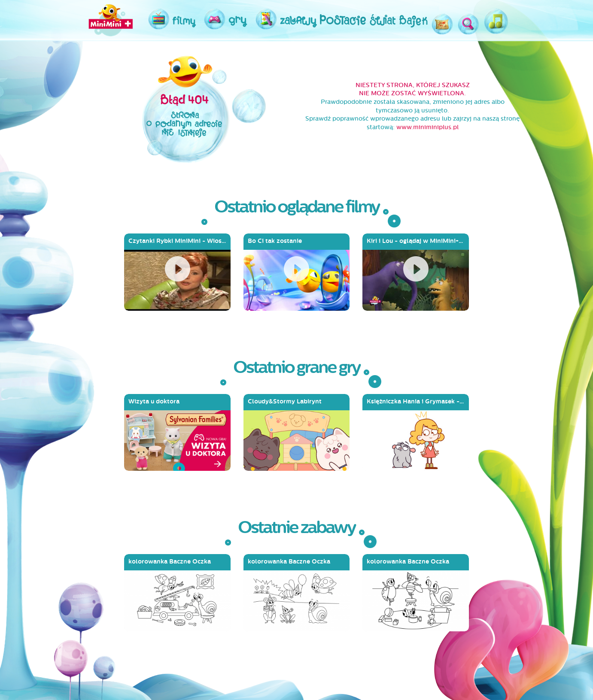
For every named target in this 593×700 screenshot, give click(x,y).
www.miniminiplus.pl (427, 127)
